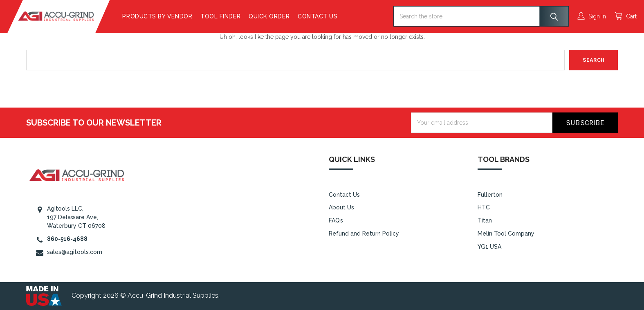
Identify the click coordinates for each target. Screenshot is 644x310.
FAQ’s (336, 220)
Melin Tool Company (506, 234)
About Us (341, 207)
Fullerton (490, 195)
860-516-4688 (67, 239)
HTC (484, 207)
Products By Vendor (176, 16)
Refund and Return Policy (364, 234)
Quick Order (288, 16)
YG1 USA (489, 247)
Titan (485, 220)
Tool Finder (239, 16)
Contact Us (336, 16)
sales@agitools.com (75, 252)
